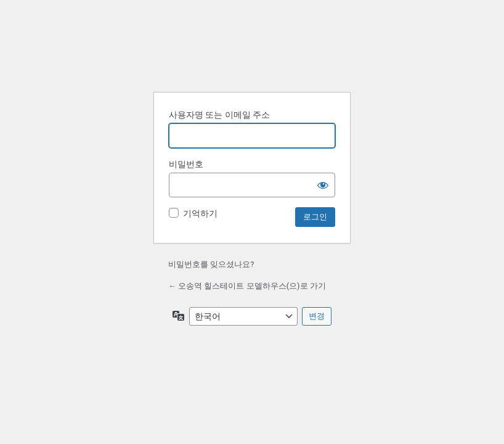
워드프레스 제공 (252, 51)
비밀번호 (186, 164)
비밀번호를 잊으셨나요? (211, 264)
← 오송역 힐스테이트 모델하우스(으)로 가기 (247, 286)
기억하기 (200, 213)
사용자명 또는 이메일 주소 (219, 115)
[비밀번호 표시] (323, 185)
